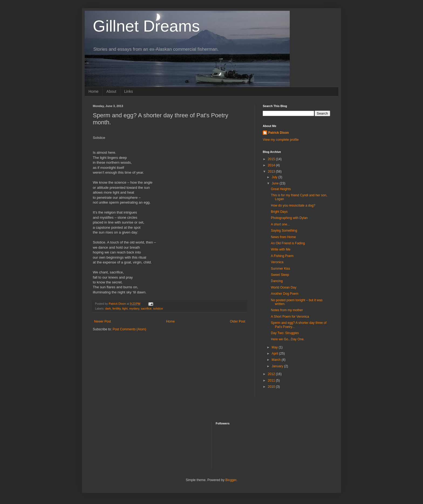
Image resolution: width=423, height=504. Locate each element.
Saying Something (284, 231)
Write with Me (281, 249)
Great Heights (281, 189)
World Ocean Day (284, 287)
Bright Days (279, 212)
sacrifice (146, 308)
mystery (134, 308)
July (275, 177)
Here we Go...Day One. (288, 339)
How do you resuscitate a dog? (293, 205)
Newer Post (103, 321)
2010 (272, 387)
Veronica (277, 262)
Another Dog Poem (285, 294)
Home (93, 91)
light (125, 308)
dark (108, 308)
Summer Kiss (280, 269)
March (277, 360)
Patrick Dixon (279, 133)
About (111, 91)
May (275, 347)
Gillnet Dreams (146, 26)
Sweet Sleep (280, 275)
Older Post (238, 321)
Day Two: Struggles (285, 333)
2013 (272, 172)
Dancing (277, 281)
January (278, 366)
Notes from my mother (287, 310)
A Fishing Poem (282, 256)
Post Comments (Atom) (129, 329)
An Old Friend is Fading (288, 243)
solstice (158, 308)
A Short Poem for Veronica (290, 317)
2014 (272, 165)
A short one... (280, 224)
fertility (117, 308)
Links (129, 91)
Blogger (231, 480)
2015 (272, 159)
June (276, 183)
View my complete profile (281, 140)
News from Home (283, 237)
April (275, 354)
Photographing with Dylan (289, 218)
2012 (272, 374)
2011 (272, 380)
